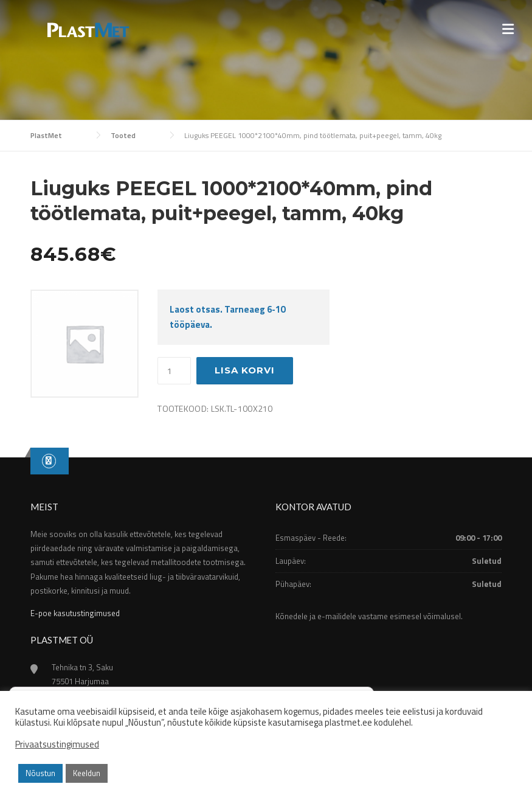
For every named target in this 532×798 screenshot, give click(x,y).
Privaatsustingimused (57, 744)
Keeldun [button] (87, 773)
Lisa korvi (245, 370)
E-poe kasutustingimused (75, 613)
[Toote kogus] (174, 371)
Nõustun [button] (40, 773)
